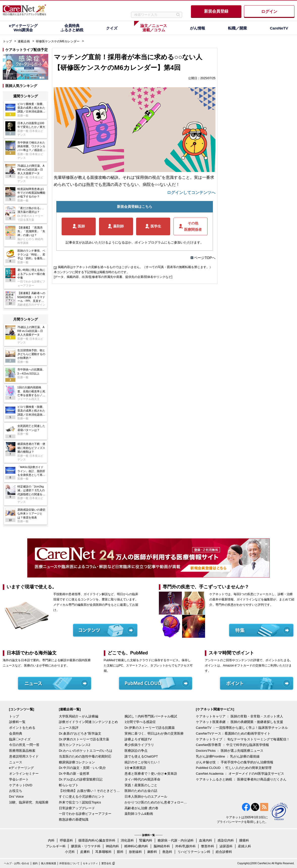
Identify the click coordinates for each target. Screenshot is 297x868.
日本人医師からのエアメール (146, 797)
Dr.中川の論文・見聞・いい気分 (82, 768)
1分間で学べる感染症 (140, 722)
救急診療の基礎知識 (74, 819)
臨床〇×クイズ (20, 739)
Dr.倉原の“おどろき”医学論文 (80, 733)
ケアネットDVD (21, 785)
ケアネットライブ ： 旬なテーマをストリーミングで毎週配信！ (243, 739)
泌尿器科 (226, 846)
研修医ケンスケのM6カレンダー (58, 41)
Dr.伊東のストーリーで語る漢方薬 (84, 739)
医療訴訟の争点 (136, 751)
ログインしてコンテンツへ (191, 193)
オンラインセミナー (24, 774)
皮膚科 (85, 852)
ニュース (16, 762)
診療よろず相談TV (138, 739)
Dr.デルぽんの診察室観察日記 (81, 779)
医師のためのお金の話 (141, 791)
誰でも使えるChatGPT (141, 756)
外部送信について (69, 863)
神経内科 (112, 846)
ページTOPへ (205, 258)
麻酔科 (152, 852)
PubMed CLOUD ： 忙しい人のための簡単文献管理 (234, 768)
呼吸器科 (66, 840)
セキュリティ (90, 863)
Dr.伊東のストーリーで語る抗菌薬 (150, 728)
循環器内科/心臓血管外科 (97, 840)
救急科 (167, 852)
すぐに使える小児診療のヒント (82, 797)
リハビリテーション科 (194, 852)
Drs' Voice (16, 797)
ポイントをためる (22, 728)
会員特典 (16, 733)
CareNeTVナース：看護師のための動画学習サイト (233, 733)
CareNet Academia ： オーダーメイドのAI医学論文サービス (240, 774)
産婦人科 (244, 846)
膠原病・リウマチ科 (86, 846)
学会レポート (19, 779)
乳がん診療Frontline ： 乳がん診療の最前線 (228, 756)
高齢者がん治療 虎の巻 (141, 808)
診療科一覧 (17, 722)
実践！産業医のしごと (141, 785)
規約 (35, 863)
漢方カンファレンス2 (75, 745)
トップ (7, 41)
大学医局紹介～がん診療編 (79, 716)
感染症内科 (226, 840)
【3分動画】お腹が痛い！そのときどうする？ (90, 791)
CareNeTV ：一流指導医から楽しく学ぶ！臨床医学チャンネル (242, 728)
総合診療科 (224, 852)
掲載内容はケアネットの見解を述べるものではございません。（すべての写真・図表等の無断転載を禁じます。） (135, 267)
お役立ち (16, 791)
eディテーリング (21, 768)
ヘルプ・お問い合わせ (17, 863)
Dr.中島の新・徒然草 (74, 774)
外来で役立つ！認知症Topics (80, 802)
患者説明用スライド (24, 756)
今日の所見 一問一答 (24, 745)
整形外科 (208, 846)
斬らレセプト (69, 785)
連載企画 (24, 41)
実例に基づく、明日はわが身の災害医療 (154, 733)
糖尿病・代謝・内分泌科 (176, 840)
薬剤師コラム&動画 (139, 814)
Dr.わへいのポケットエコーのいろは (86, 751)
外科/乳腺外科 (186, 846)
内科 (51, 840)
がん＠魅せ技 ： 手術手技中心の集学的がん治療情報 (235, 762)
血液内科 (206, 840)
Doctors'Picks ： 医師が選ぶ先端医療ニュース (230, 751)
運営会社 (106, 863)
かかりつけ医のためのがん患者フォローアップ (156, 802)
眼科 (120, 852)
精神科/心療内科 (136, 846)
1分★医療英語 (135, 768)
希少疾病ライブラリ (139, 745)
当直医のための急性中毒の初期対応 (85, 756)
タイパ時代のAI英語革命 (142, 779)
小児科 (70, 852)
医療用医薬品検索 (22, 751)
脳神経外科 (162, 846)
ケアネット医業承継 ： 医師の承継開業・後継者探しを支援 (240, 722)
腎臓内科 (146, 840)
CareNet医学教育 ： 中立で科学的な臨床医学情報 (233, 745)
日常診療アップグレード (77, 808)
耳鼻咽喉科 (103, 852)
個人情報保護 (48, 863)
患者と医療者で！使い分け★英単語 (151, 774)
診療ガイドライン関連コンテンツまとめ (88, 722)
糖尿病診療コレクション (77, 762)
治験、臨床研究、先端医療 (29, 802)
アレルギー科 (56, 846)
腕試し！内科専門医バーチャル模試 (151, 716)
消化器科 (127, 840)
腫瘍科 (244, 840)
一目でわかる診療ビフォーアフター (85, 814)
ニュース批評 (69, 728)
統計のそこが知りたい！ (143, 762)
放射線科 (135, 852)
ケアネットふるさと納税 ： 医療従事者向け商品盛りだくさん (241, 779)
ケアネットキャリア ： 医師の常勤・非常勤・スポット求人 (240, 716)
